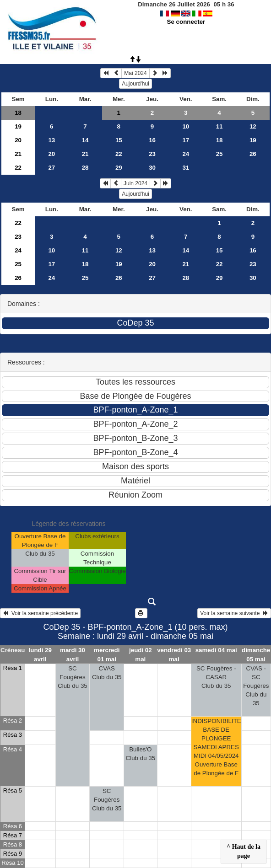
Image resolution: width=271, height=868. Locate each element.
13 (51, 140)
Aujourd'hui (135, 84)
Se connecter (186, 22)
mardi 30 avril (73, 654)
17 (186, 140)
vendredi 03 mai (174, 654)
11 (220, 126)
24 (186, 154)
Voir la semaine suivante (234, 613)
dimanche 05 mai (256, 654)
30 (152, 168)
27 (51, 168)
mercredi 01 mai (107, 654)
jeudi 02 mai (141, 654)
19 (18, 126)
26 (253, 154)
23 (152, 154)
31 (186, 168)
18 (18, 113)
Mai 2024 (135, 73)
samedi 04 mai (216, 650)
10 (186, 126)
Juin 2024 (135, 183)
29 (119, 168)
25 (220, 154)
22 (119, 154)
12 (253, 126)
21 (18, 154)
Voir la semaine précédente (40, 613)
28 (85, 168)
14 (85, 140)
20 (18, 140)
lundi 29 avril (40, 654)
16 (152, 140)
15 (119, 140)
